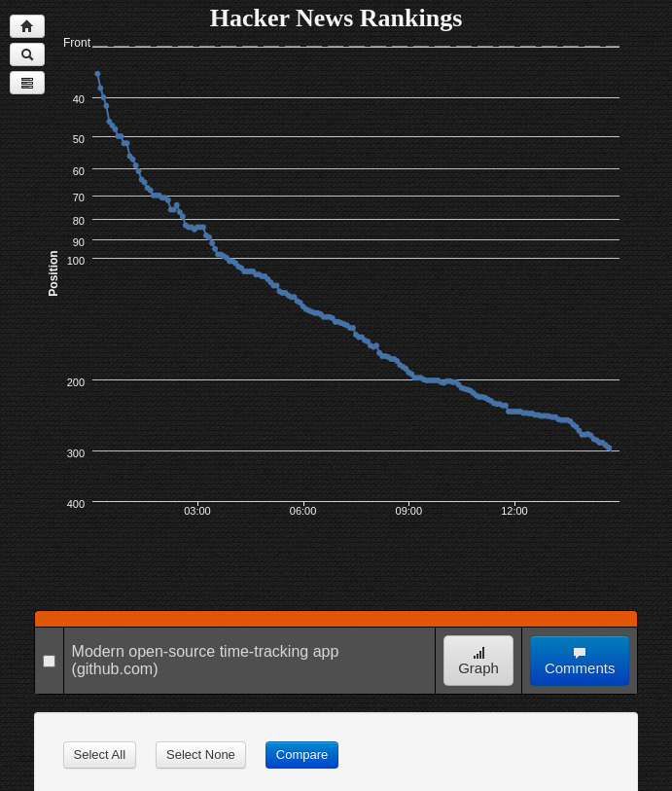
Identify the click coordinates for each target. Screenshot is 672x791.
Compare (302, 755)
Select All (100, 755)
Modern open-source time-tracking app (206, 651)
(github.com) (115, 669)
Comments (580, 661)
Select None (201, 755)
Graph (478, 661)
